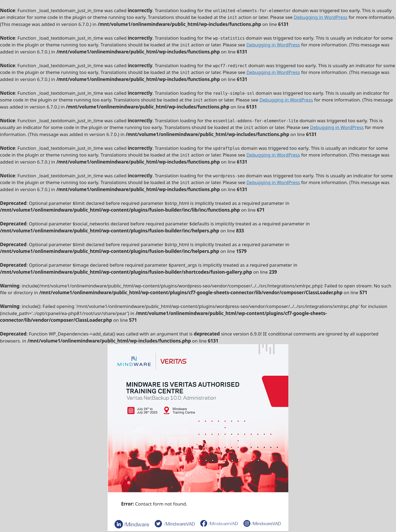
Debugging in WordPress (321, 17)
